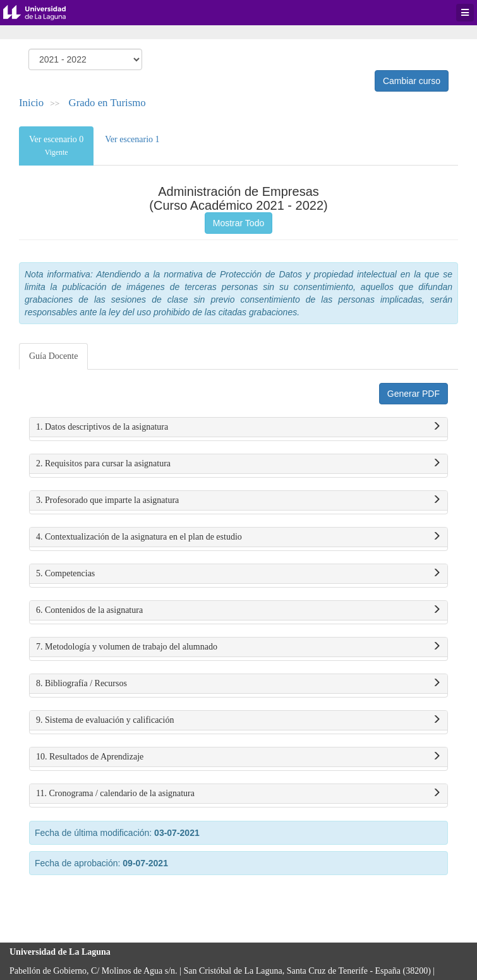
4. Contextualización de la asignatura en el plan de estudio (238, 537)
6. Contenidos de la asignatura (238, 610)
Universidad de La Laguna (44, 13)
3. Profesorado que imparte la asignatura (238, 500)
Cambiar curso (412, 81)
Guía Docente (53, 356)
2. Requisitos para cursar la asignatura (238, 464)
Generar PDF (414, 394)
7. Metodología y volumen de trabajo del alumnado (238, 647)
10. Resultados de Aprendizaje (238, 757)
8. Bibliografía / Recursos (238, 684)
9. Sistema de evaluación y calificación (238, 720)
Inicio (31, 103)
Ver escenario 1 (132, 139)
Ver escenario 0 (56, 146)
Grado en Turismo (107, 103)
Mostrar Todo (238, 223)
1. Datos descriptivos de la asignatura (238, 427)
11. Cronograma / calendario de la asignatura (238, 794)
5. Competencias (238, 574)
